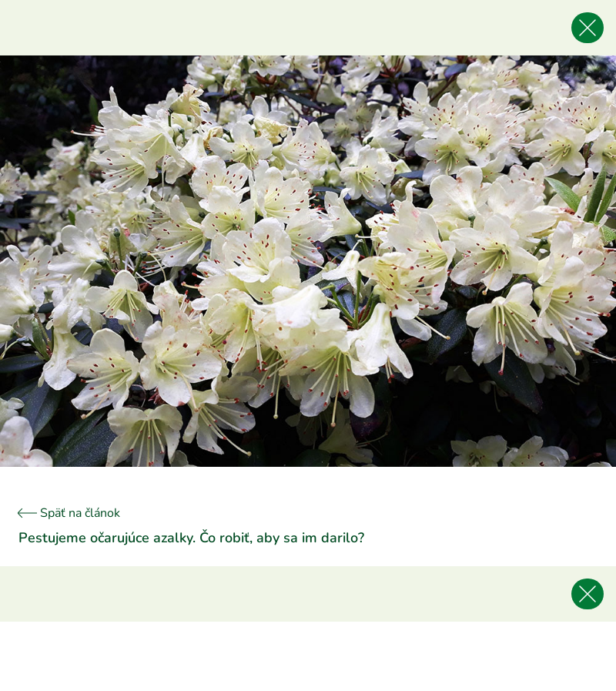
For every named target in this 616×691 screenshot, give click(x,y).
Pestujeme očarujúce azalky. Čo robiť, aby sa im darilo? (191, 538)
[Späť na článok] (588, 28)
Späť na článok (69, 513)
